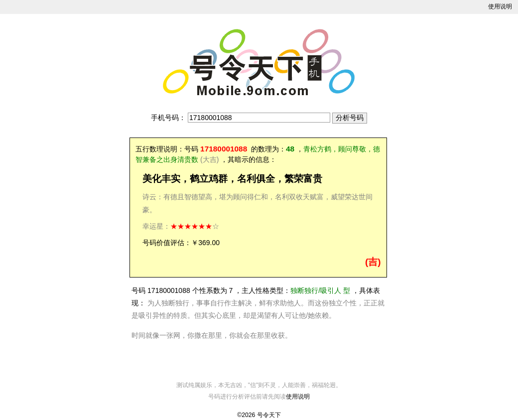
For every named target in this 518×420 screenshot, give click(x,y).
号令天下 (269, 415)
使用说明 (500, 6)
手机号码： (168, 118)
